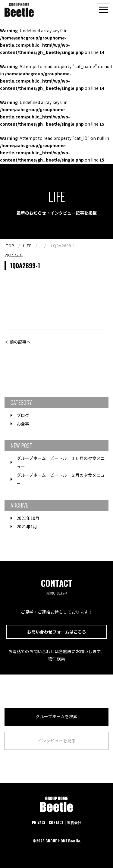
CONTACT (56, 822)
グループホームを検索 (56, 716)
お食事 (23, 424)
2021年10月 (28, 518)
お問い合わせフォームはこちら (57, 632)
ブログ (23, 415)
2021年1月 (27, 527)
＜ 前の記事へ (18, 342)
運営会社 (74, 822)
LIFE (27, 245)
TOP (10, 245)
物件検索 (57, 659)
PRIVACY (39, 822)
